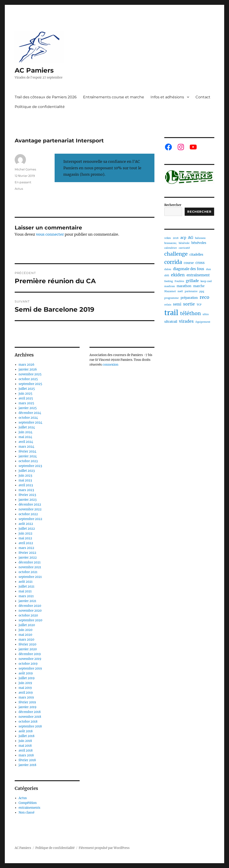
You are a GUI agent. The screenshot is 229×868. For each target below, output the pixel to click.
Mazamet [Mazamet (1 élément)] (170, 291)
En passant (23, 182)
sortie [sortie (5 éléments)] (189, 304)
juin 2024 (25, 432)
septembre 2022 (30, 519)
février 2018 (27, 760)
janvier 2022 (28, 558)
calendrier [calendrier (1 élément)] (171, 248)
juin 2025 (25, 394)
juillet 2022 (27, 529)
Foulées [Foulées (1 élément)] (179, 281)
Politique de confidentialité (40, 107)
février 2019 (27, 702)
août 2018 (26, 731)
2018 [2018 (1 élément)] (176, 238)
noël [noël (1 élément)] (180, 291)
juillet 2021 (27, 587)
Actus (19, 189)
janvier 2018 (27, 765)
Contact (203, 97)
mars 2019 (26, 697)
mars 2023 (26, 490)
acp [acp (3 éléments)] (183, 238)
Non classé (27, 813)
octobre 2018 (28, 722)
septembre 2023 (30, 466)
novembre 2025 (30, 374)
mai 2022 (25, 538)
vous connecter (50, 234)
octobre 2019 (28, 664)
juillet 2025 (27, 389)
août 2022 (26, 524)
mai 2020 (25, 635)
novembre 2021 (30, 567)
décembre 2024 (30, 413)
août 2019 (26, 673)
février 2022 (27, 553)
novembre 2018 (30, 717)
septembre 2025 (30, 384)
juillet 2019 (27, 678)
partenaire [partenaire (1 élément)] (191, 291)
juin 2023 (25, 476)
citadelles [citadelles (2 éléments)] (196, 255)
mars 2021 (26, 596)
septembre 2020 (30, 620)
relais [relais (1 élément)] (168, 305)
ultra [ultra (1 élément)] (206, 314)
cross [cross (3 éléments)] (200, 263)
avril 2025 (26, 398)
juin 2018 (25, 741)
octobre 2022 (28, 514)
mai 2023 (25, 480)
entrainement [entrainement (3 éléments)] (198, 275)
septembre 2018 (30, 726)
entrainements (29, 808)
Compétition (28, 803)
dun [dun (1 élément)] (208, 269)
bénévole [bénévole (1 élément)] (184, 243)
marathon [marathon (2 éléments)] (184, 286)
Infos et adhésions (167, 97)
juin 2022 (25, 533)
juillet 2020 (27, 625)
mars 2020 (26, 640)
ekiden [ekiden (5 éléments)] (178, 275)
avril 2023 (26, 485)
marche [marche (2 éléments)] (199, 286)
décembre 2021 (30, 562)
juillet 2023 (27, 471)
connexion (110, 365)
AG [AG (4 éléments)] (191, 237)
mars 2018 (26, 755)
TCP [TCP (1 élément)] (199, 305)
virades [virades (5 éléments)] (186, 321)
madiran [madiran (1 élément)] (170, 286)
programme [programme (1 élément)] (172, 298)
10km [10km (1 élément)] (168, 238)
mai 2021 (25, 591)
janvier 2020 (28, 649)
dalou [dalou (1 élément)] (168, 269)
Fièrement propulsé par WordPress (104, 848)
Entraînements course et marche (114, 97)
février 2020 (27, 644)
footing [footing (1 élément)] (169, 281)
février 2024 (27, 451)
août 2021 (26, 582)
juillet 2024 (27, 427)
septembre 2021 (30, 577)
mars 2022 (26, 548)
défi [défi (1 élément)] (167, 276)
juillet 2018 (27, 736)
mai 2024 (25, 437)
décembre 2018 (30, 712)
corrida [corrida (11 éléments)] (173, 262)
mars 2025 (26, 403)
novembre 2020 (30, 611)
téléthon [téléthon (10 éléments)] (190, 313)
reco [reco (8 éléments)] (204, 297)
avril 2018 (26, 751)
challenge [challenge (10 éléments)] (176, 254)
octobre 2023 (28, 461)
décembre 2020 (30, 606)
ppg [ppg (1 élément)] (202, 291)
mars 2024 (26, 447)
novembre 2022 (30, 509)
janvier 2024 (28, 456)
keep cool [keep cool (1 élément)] (206, 281)
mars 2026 (27, 365)
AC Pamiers (34, 70)
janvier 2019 (28, 707)
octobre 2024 (28, 418)
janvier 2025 (28, 408)
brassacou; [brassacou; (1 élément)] (171, 243)
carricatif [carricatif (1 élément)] (184, 248)
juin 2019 (25, 683)
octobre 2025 (28, 379)
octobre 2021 (28, 572)
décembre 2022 (30, 505)
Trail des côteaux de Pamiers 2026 (46, 97)
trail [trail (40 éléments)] (171, 313)
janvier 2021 (27, 601)
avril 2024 (26, 442)
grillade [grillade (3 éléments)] (192, 281)
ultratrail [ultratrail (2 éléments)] (171, 322)
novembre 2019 (30, 659)
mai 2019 (25, 688)
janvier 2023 (28, 500)
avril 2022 (26, 543)
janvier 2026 (28, 369)
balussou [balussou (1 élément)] (200, 238)
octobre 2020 (28, 615)
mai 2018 (25, 746)
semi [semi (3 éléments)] (177, 304)
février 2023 (27, 495)
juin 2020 (25, 630)
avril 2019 (26, 693)
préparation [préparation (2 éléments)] (189, 298)
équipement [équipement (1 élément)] (203, 322)
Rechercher (173, 205)
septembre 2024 (30, 423)
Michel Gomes (25, 169)
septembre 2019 (30, 669)
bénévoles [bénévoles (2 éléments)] (199, 243)
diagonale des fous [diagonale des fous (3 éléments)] (189, 269)
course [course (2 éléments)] (189, 263)
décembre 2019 (30, 654)
